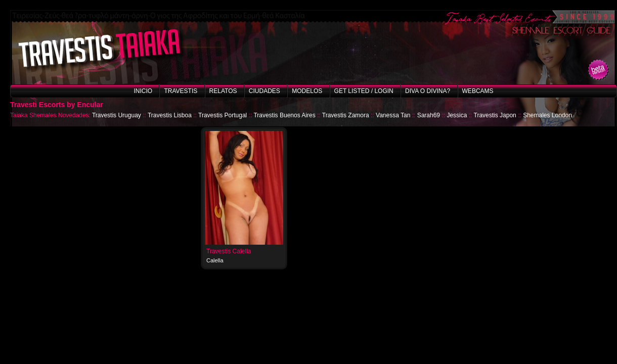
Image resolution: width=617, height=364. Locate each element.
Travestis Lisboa (170, 115)
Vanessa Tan (393, 115)
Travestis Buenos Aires (284, 115)
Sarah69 (429, 115)
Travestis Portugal (223, 115)
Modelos (307, 91)
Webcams (478, 91)
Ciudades (265, 91)
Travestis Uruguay (117, 115)
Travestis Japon (495, 115)
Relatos (223, 91)
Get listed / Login (364, 91)
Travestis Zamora (346, 115)
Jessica (457, 115)
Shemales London (547, 115)
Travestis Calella (229, 251)
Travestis (181, 91)
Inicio (143, 91)
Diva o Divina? (428, 91)
